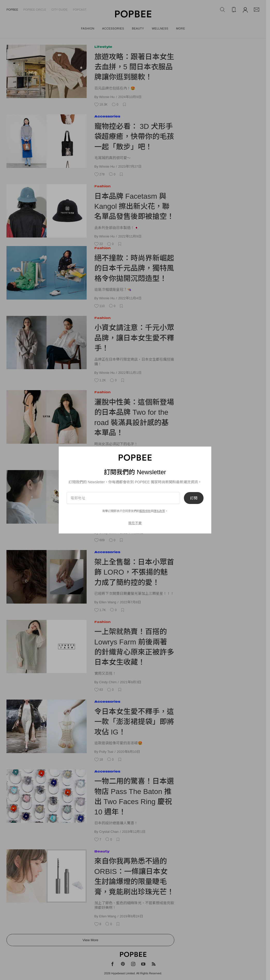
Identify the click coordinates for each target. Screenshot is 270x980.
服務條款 (145, 511)
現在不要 (135, 523)
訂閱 (194, 498)
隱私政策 (159, 511)
